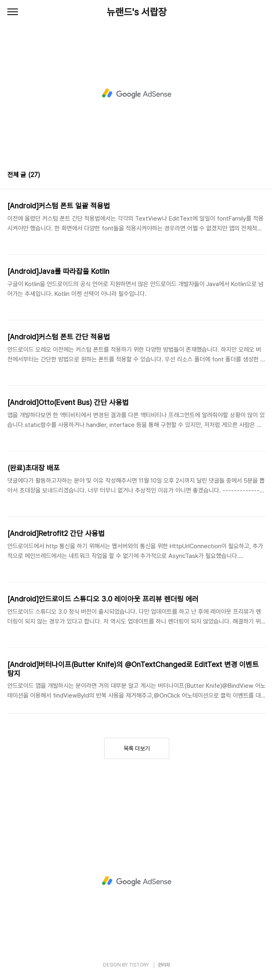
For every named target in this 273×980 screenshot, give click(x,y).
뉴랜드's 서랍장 (137, 12)
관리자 (164, 965)
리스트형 (261, 176)
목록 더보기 (137, 748)
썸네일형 (249, 176)
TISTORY (139, 965)
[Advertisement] (136, 94)
